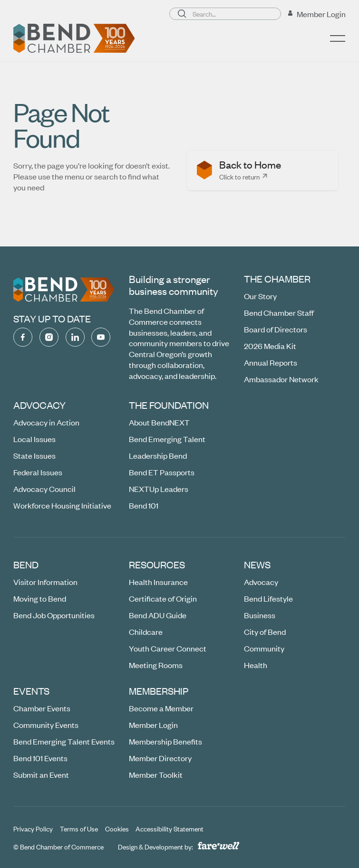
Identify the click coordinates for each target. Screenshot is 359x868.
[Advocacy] (262, 582)
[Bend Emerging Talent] (167, 439)
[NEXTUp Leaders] (159, 489)
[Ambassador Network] (282, 379)
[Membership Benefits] (165, 742)
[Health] (256, 665)
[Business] (260, 616)
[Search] (182, 14)
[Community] (265, 648)
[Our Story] (261, 297)
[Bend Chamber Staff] (279, 313)
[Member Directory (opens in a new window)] (160, 758)
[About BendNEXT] (159, 423)
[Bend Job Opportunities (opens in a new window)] (54, 616)
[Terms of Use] (79, 829)
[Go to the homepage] (64, 290)
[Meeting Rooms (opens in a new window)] (156, 665)
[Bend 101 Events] (40, 758)
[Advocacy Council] (44, 489)
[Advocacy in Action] (46, 423)
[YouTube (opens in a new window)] (101, 337)
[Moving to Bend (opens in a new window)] (40, 599)
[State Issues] (34, 456)
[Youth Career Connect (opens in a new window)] (168, 648)
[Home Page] (74, 38)
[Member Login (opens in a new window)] (317, 14)
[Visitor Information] (45, 582)
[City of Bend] (265, 632)
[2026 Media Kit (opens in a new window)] (271, 346)
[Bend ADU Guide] (158, 616)
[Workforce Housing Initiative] (62, 505)
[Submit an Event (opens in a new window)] (41, 775)
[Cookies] (117, 829)
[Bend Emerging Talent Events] (64, 742)
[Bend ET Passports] (162, 472)
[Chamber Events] (42, 709)
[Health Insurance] (158, 582)
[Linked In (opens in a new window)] (75, 337)
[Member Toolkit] (156, 775)
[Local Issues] (34, 439)
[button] (338, 38)
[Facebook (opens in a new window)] (23, 337)
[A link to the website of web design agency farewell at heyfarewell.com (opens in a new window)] (218, 845)
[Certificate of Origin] (163, 599)
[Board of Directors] (276, 329)
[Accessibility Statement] (170, 829)
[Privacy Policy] (33, 829)
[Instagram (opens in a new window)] (49, 337)
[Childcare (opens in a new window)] (146, 632)
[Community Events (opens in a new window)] (46, 725)
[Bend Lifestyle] (269, 599)
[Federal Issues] (38, 472)
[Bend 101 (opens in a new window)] (144, 505)
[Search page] (225, 14)
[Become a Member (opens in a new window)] (161, 709)
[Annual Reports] (271, 363)
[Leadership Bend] (158, 456)
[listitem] (262, 170)
